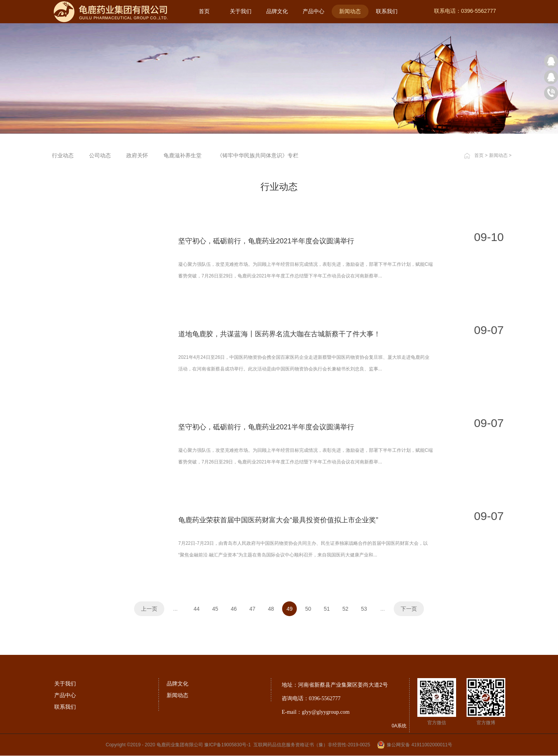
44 (197, 609)
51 (327, 609)
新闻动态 (498, 155)
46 (234, 609)
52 (346, 609)
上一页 (149, 609)
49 (290, 609)
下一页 (409, 609)
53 (364, 609)
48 (271, 609)
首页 (204, 11)
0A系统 (399, 726)
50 (308, 609)
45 (215, 609)
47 (253, 609)
